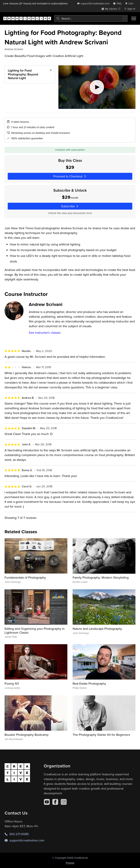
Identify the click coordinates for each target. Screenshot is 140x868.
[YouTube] (47, 802)
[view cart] (130, 3)
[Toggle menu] (134, 18)
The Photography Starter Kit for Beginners (101, 735)
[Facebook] (55, 802)
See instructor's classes (45, 333)
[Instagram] (64, 802)
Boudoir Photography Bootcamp (26, 735)
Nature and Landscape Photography (97, 629)
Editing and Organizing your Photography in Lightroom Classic (35, 631)
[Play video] (97, 87)
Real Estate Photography (89, 683)
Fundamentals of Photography (25, 577)
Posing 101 (12, 683)
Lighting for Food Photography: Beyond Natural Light (23, 74)
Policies (70, 863)
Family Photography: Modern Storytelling (101, 577)
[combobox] (91, 18)
